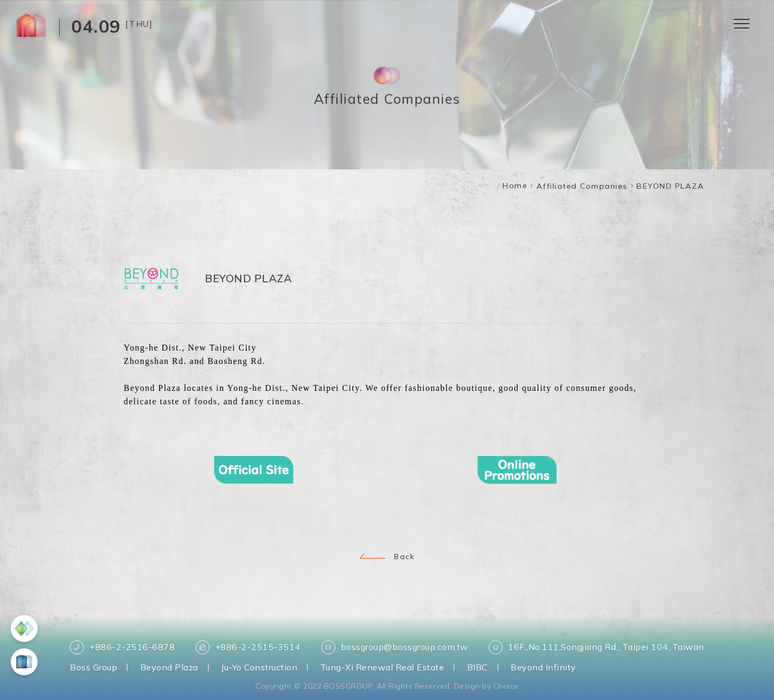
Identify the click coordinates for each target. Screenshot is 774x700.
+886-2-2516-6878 (122, 647)
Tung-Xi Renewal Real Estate (382, 667)
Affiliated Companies (582, 186)
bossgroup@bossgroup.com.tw (395, 647)
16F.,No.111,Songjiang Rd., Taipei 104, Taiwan (596, 647)
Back (387, 556)
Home (515, 185)
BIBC (478, 667)
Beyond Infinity (543, 667)
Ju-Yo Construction (259, 667)
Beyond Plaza (169, 667)
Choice (506, 686)
